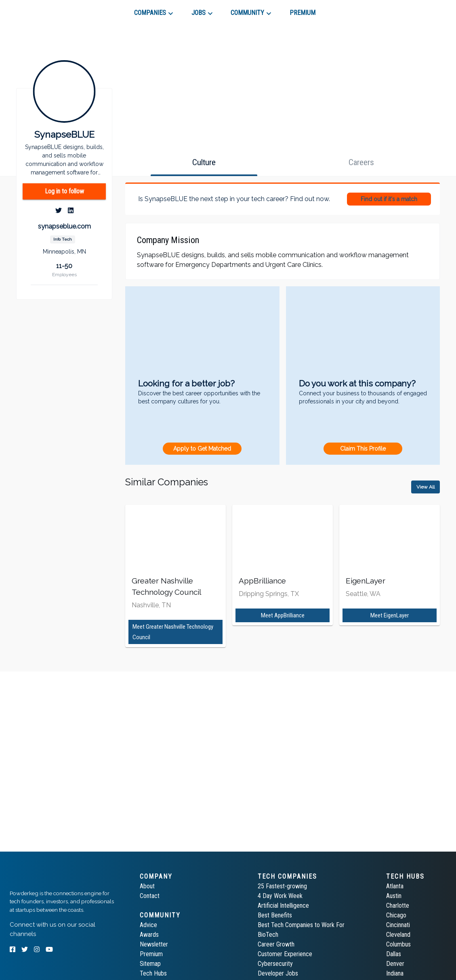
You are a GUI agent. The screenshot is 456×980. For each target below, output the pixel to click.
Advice (148, 925)
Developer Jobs (278, 973)
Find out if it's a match (389, 199)
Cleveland (398, 935)
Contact (150, 896)
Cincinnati (398, 925)
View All (426, 487)
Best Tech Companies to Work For (301, 925)
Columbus (398, 944)
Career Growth (276, 944)
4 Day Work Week (280, 896)
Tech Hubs (153, 973)
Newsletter (154, 944)
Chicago (396, 915)
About (147, 886)
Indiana (395, 973)
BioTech (268, 935)
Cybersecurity (275, 964)
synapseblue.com (64, 226)
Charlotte (398, 906)
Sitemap (150, 964)
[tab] (39, 10)
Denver (395, 964)
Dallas (394, 954)
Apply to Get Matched (202, 449)
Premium (151, 954)
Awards (149, 935)
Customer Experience (285, 954)
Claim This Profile (363, 449)
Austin (394, 896)
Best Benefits (275, 915)
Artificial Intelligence (283, 906)
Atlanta (395, 886)
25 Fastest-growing (282, 886)
